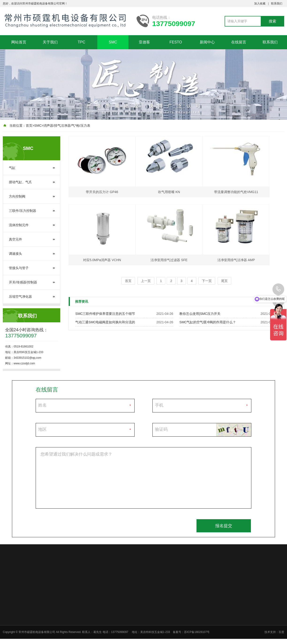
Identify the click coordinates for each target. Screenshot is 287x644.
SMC (113, 42)
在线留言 (239, 42)
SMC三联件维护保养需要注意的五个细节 (105, 314)
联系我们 (277, 4)
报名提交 (224, 526)
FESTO (176, 42)
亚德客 (144, 42)
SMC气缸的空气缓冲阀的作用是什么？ (208, 322)
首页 (29, 126)
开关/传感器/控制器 (23, 282)
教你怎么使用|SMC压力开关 (200, 314)
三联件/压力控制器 (23, 211)
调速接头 (15, 254)
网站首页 (19, 42)
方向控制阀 (17, 196)
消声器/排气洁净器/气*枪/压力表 (67, 126)
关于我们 (50, 42)
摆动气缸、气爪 (20, 182)
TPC (82, 42)
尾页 (224, 281)
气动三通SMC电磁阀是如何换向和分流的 (105, 322)
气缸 (12, 168)
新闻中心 (207, 42)
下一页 (207, 281)
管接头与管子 (19, 268)
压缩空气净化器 (20, 297)
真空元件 (15, 239)
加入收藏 (260, 4)
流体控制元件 (19, 225)
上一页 (146, 281)
